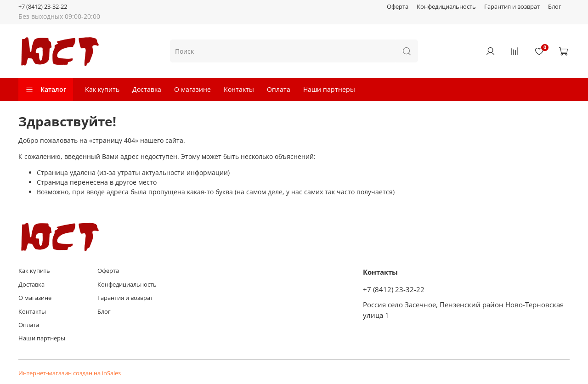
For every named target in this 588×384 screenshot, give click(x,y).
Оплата (279, 89)
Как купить (102, 89)
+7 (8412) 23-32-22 (43, 7)
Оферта (398, 7)
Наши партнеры (329, 89)
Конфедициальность (446, 7)
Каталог (46, 89)
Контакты (239, 89)
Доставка (147, 89)
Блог (555, 7)
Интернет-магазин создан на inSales (70, 373)
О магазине (192, 89)
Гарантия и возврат (512, 7)
